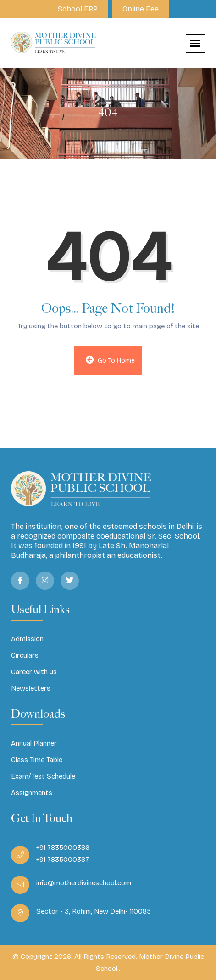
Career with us (34, 672)
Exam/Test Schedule (43, 776)
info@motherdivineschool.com (84, 883)
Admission (27, 639)
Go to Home (111, 360)
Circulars (25, 655)
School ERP (78, 9)
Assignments (32, 793)
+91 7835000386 (63, 848)
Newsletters (31, 688)
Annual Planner (34, 743)
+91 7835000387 (63, 860)
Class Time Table (37, 760)
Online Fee (141, 9)
